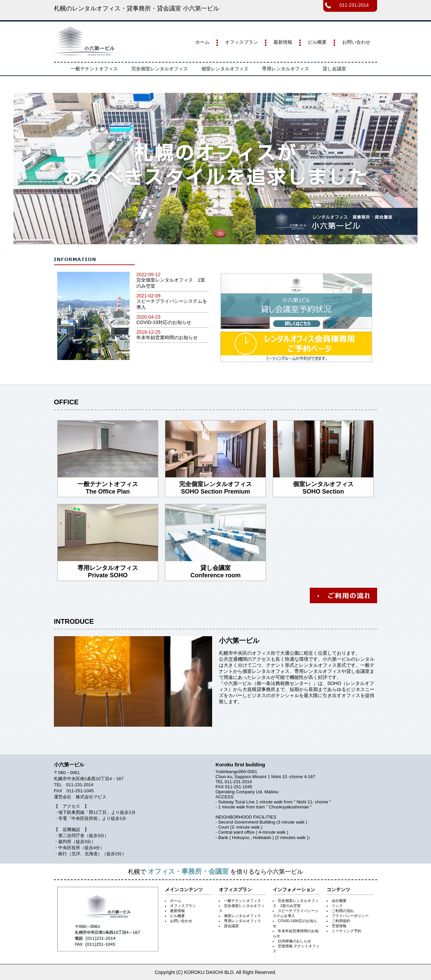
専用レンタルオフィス (286, 69)
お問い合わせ (356, 42)
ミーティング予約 (346, 931)
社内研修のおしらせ (294, 941)
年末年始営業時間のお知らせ (167, 337)
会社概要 (339, 901)
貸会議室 (231, 926)
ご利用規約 (341, 921)
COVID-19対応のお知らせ (164, 322)
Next (409, 169)
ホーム (202, 42)
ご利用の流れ (343, 911)
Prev (22, 169)
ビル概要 (317, 42)
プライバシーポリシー (350, 916)
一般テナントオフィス (94, 69)
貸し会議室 (334, 69)
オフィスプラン (241, 42)
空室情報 (339, 926)
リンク (337, 906)
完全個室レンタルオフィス (160, 69)
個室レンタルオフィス (225, 69)
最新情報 (283, 42)
